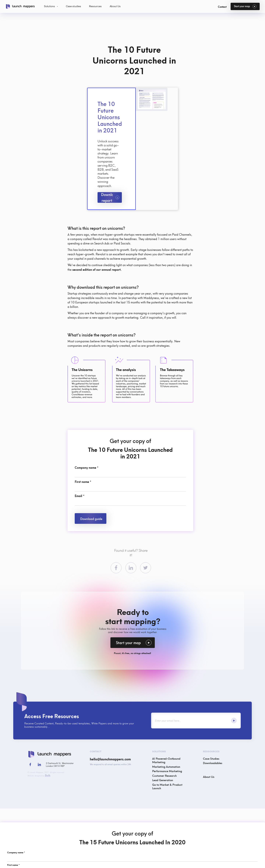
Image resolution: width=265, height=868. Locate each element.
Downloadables (213, 763)
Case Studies (211, 759)
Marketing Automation (166, 766)
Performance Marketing (167, 771)
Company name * (87, 467)
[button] (51, 7)
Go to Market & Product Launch (167, 786)
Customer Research (164, 775)
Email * (80, 496)
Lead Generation (163, 780)
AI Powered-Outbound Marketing (166, 760)
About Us (209, 776)
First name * (83, 481)
